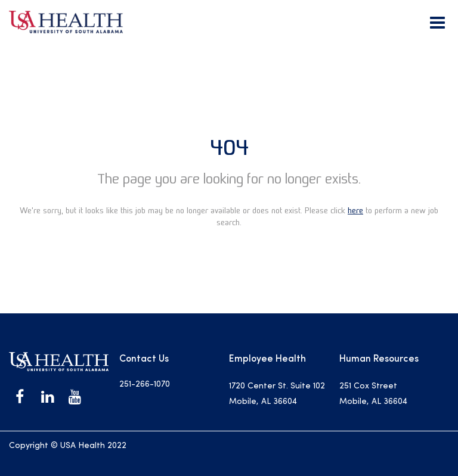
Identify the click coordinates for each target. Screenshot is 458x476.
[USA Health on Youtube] (75, 397)
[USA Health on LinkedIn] (47, 397)
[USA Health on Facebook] (20, 397)
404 (229, 147)
